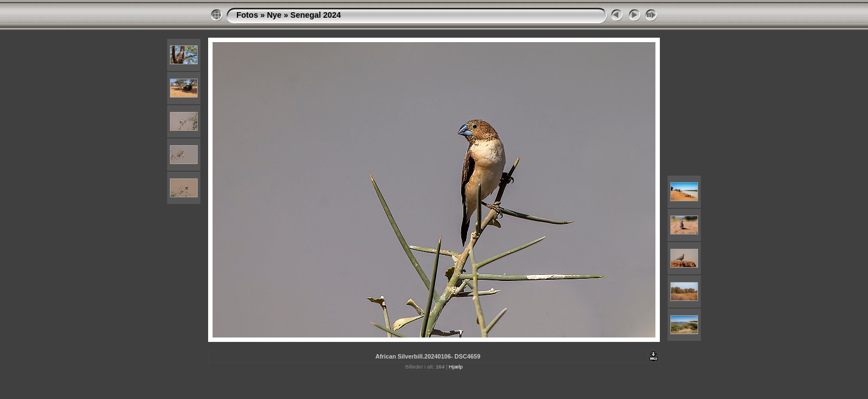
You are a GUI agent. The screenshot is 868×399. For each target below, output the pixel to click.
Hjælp (456, 367)
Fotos (247, 15)
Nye (274, 15)
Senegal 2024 (316, 15)
